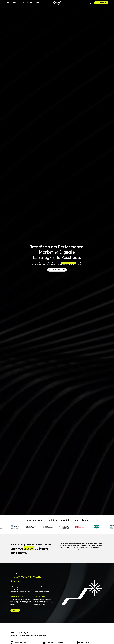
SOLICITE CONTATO (101, 3)
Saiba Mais (15, 610)
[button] (15, 3)
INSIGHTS (30, 3)
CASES (23, 3)
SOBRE (8, 3)
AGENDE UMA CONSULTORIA (57, 270)
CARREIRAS (38, 3)
